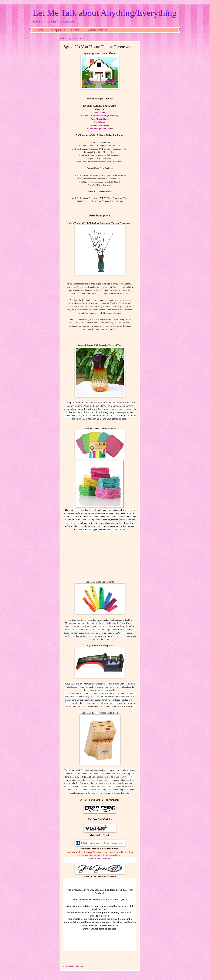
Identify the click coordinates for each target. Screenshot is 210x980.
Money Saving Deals (100, 125)
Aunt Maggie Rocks (100, 119)
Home (40, 30)
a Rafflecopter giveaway (74, 966)
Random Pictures (97, 30)
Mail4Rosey (100, 122)
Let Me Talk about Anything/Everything (105, 13)
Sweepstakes (57, 30)
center (98, 554)
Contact (76, 30)
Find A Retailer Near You (100, 859)
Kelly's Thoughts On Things (100, 129)
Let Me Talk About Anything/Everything (100, 116)
